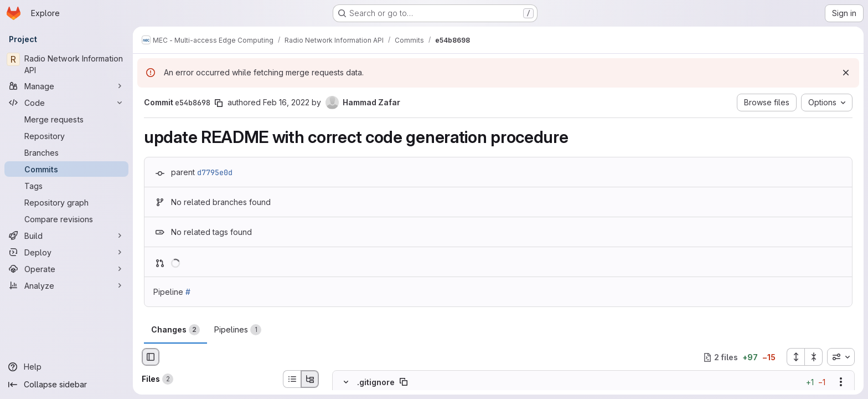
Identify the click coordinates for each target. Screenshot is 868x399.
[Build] (66, 236)
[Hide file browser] (151, 357)
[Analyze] (66, 285)
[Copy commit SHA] (219, 103)
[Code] (66, 103)
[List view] (292, 379)
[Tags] (66, 186)
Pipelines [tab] (238, 330)
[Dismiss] (846, 73)
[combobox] (841, 357)
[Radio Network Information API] (66, 64)
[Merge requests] (66, 119)
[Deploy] (66, 252)
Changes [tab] (175, 330)
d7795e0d (215, 172)
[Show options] (841, 382)
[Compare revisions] (66, 219)
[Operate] (66, 269)
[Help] (66, 367)
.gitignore (376, 382)
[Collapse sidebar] (66, 385)
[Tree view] (310, 379)
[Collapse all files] (814, 357)
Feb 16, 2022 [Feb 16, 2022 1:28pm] (286, 102)
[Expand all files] (795, 357)
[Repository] (66, 136)
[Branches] (66, 152)
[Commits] (66, 169)
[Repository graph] (66, 202)
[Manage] (66, 86)
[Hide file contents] (346, 382)
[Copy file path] (404, 382)
